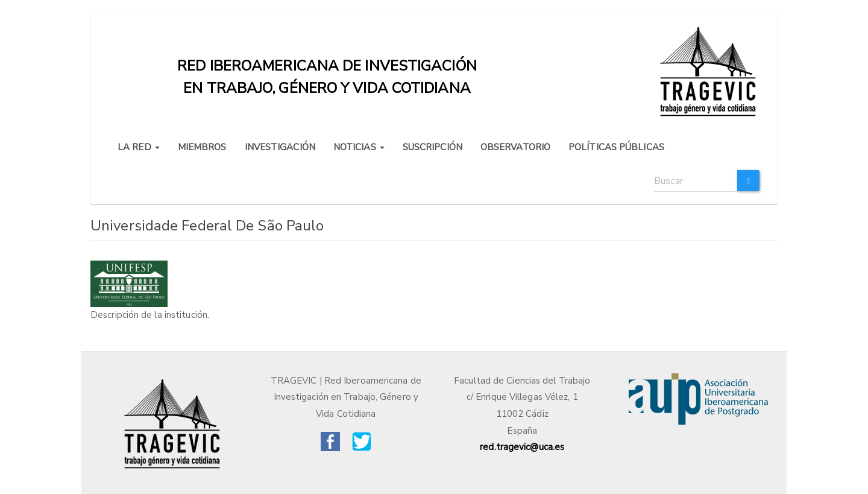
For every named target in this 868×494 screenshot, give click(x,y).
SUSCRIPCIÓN (432, 147)
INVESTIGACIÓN (280, 147)
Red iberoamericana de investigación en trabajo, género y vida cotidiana (327, 69)
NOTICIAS (359, 147)
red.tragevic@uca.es (522, 447)
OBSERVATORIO (515, 147)
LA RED (139, 147)
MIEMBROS (202, 147)
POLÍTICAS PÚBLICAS (616, 147)
